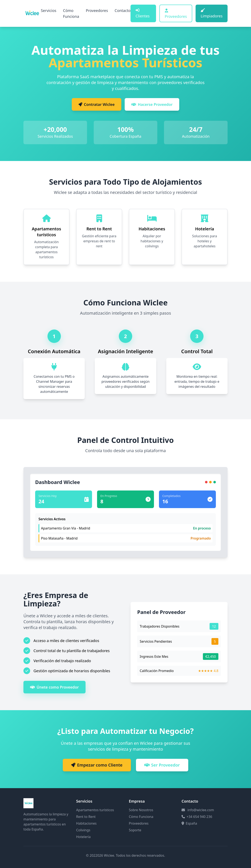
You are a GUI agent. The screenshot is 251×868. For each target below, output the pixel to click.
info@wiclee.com (201, 810)
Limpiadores (212, 13)
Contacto (123, 10)
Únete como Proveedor (54, 687)
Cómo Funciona (71, 13)
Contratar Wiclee (97, 104)
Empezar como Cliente (97, 765)
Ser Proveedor (162, 765)
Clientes (143, 13)
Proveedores (97, 10)
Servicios (49, 10)
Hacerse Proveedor (152, 104)
